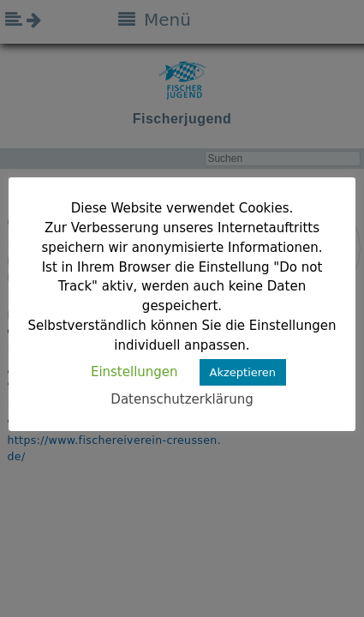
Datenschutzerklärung (182, 399)
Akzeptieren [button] (243, 372)
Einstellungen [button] (134, 372)
